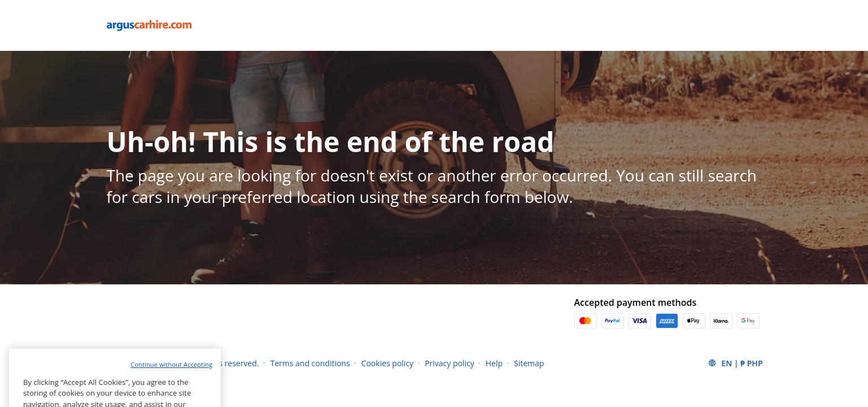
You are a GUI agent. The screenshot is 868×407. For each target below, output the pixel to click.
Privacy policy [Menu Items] (450, 363)
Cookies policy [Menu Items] (388, 363)
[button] (735, 363)
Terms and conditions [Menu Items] (310, 363)
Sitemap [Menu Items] (529, 363)
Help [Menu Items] (494, 363)
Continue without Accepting (171, 373)
